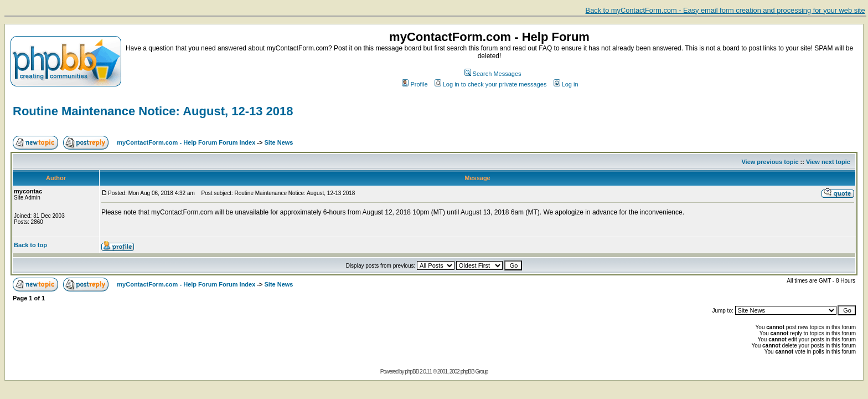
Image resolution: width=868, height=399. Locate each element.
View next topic (828, 162)
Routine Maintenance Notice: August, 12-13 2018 (153, 111)
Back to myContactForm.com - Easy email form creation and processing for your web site (725, 10)
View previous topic (770, 162)
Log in (566, 84)
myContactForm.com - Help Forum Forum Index (186, 142)
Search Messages (493, 74)
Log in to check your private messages (491, 84)
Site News (279, 142)
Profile (415, 84)
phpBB (412, 372)
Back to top (30, 245)
